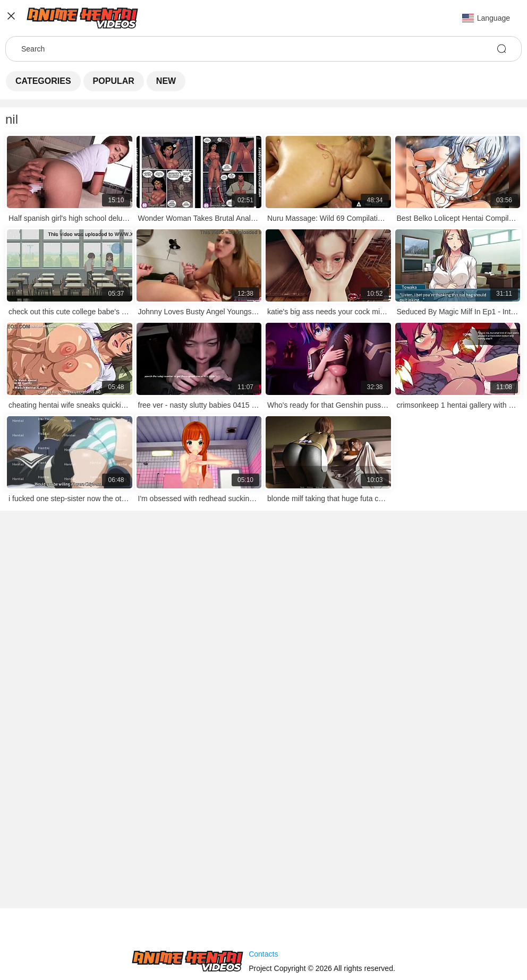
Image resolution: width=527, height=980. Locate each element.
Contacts (263, 954)
